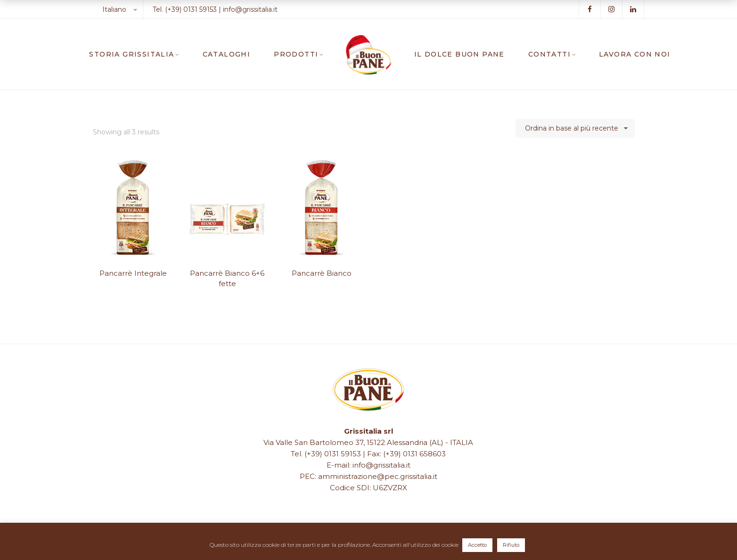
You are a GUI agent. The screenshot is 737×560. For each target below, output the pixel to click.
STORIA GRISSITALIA (131, 54)
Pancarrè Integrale (133, 273)
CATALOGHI (227, 54)
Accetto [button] (477, 545)
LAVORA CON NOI (635, 54)
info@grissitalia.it (250, 9)
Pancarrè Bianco (322, 273)
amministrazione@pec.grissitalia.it (378, 476)
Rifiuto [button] (511, 545)
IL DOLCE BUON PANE (459, 54)
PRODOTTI (296, 54)
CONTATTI (549, 54)
